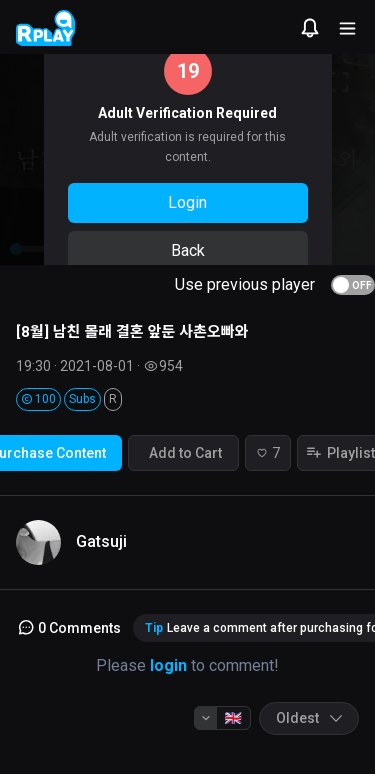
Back (188, 250)
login (168, 665)
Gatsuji (101, 541)
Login (187, 202)
